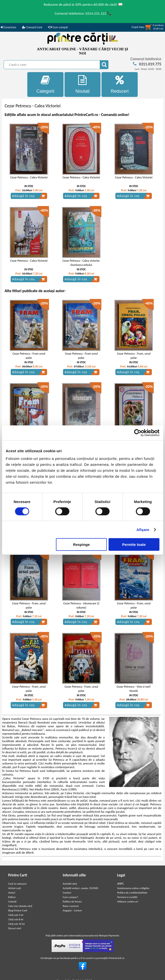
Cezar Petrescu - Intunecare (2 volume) (81, 605)
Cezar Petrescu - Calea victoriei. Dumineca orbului (81, 263)
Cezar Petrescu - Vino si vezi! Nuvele (134, 689)
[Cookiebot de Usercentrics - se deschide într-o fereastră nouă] (138, 433)
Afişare (143, 529)
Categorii (45, 84)
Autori (12, 893)
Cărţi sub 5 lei (16, 915)
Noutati (83, 84)
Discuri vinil (15, 928)
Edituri (12, 897)
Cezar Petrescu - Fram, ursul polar (134, 356)
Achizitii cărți (70, 884)
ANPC (120, 884)
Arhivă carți (15, 888)
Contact (67, 893)
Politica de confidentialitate (132, 893)
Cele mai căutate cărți (20, 906)
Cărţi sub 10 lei (16, 924)
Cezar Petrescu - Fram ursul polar (29, 356)
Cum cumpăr (58, 27)
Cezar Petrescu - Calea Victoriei (29, 177)
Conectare (8, 27)
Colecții (12, 902)
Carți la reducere (17, 884)
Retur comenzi (71, 906)
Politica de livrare (72, 902)
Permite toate (134, 545)
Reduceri (120, 84)
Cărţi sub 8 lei (16, 919)
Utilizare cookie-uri (128, 902)
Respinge (81, 545)
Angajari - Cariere (72, 910)
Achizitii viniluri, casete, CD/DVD (81, 888)
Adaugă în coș (29, 196)
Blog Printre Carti (18, 910)
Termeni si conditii (127, 897)
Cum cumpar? (70, 897)
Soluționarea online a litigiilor (133, 888)
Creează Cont (32, 27)
